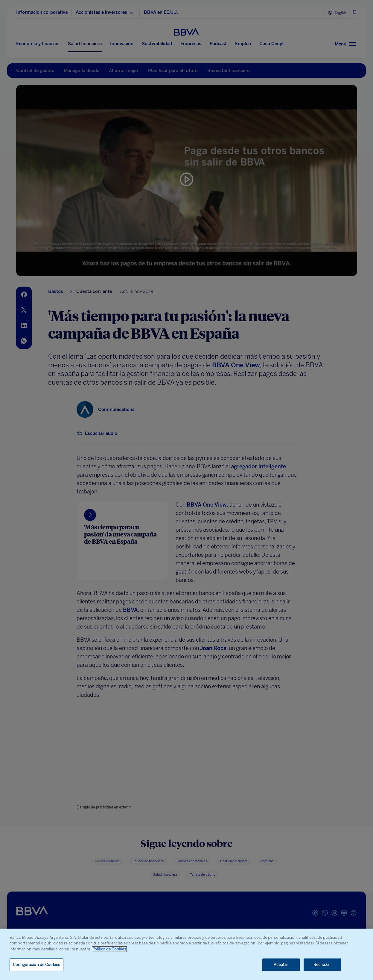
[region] (186, 954)
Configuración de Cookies (36, 965)
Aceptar (281, 965)
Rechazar (322, 965)
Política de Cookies (109, 949)
